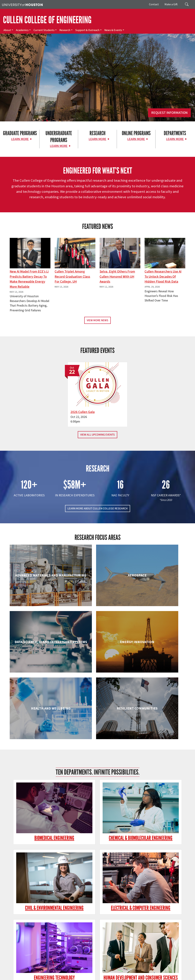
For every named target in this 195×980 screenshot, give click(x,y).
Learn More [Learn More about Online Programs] (136, 139)
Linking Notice (64, 973)
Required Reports (163, 973)
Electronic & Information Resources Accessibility (27, 977)
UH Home (61, 970)
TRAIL (175, 970)
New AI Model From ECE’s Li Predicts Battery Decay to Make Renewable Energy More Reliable (29, 279)
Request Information (169, 113)
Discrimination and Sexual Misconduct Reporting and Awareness (87, 977)
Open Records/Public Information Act (109, 973)
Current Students (44, 30)
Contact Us (74, 954)
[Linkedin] (44, 930)
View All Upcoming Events (97, 428)
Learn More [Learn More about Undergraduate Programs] (59, 146)
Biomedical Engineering (38, 708)
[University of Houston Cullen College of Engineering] (34, 917)
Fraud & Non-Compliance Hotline (38, 973)
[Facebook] (17, 930)
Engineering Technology (97, 767)
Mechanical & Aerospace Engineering (157, 830)
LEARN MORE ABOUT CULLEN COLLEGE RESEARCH (98, 502)
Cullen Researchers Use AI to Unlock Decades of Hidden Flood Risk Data (163, 277)
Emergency (112, 970)
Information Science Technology (97, 830)
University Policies (131, 977)
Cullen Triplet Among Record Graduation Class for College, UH (72, 277)
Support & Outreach (87, 30)
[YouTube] (51, 930)
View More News (97, 320)
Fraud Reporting (11, 973)
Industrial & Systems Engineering (38, 830)
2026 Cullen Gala (87, 406)
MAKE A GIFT (160, 914)
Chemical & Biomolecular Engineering (97, 711)
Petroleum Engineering (97, 885)
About (7, 30)
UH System (125, 970)
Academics (22, 30)
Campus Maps (97, 970)
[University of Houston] (22, 4)
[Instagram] (37, 930)
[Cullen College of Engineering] (97, 88)
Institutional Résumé (141, 973)
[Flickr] (30, 930)
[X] (23, 930)
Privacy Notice (81, 973)
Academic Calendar (78, 970)
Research (65, 30)
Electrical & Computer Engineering (38, 771)
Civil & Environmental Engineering (157, 711)
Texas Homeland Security (157, 970)
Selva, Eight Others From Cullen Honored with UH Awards (117, 277)
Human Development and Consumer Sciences (157, 771)
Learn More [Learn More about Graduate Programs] (20, 139)
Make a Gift (171, 4)
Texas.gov (137, 970)
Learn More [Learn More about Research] (97, 139)
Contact (154, 4)
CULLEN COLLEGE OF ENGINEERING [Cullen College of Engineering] (47, 20)
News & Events (113, 30)
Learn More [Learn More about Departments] (175, 139)
